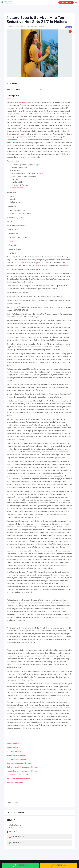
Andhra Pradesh (39, 27)
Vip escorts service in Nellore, (18, 779)
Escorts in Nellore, (14, 751)
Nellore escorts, (13, 744)
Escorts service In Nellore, (17, 759)
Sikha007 (11, 820)
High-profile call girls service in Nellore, (22, 767)
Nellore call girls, (13, 748)
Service (21, 257)
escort (10, 140)
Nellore (30, 27)
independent (21, 134)
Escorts (17, 89)
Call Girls (20, 117)
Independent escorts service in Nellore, (22, 771)
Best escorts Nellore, (15, 783)
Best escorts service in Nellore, (19, 763)
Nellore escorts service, (16, 755)
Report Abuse (12, 803)
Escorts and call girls (18, 188)
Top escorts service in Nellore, (19, 775)
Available (53, 257)
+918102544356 (18, 843)
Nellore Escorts (24, 102)
